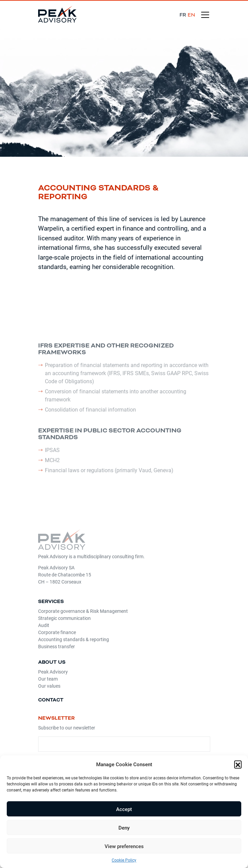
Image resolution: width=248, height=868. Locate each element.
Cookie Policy (124, 860)
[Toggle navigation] (205, 15)
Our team (48, 679)
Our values (49, 686)
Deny (124, 828)
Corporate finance (57, 632)
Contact (51, 700)
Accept (124, 809)
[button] (238, 764)
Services (51, 602)
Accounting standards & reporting (74, 639)
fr (183, 15)
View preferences (124, 846)
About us (52, 662)
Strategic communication (64, 618)
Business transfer (57, 646)
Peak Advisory (53, 672)
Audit (44, 625)
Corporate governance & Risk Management (83, 611)
